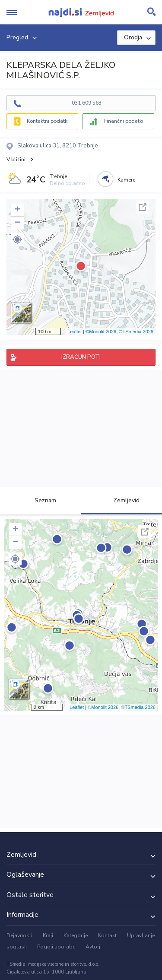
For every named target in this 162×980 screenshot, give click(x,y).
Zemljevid (121, 500)
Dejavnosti (19, 935)
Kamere (126, 180)
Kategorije (76, 935)
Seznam (40, 500)
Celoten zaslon (143, 207)
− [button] (17, 223)
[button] (17, 239)
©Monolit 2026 (101, 332)
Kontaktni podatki (48, 121)
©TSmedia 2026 (136, 332)
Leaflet (75, 332)
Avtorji (94, 947)
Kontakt (107, 935)
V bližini (16, 160)
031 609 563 (87, 103)
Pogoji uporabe (56, 947)
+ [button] (17, 210)
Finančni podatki (124, 121)
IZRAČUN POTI (81, 357)
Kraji (48, 935)
